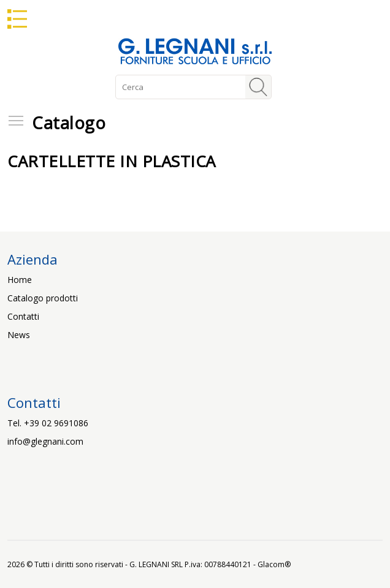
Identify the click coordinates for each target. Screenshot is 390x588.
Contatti (23, 316)
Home (20, 280)
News (19, 335)
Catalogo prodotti (43, 298)
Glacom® (274, 564)
